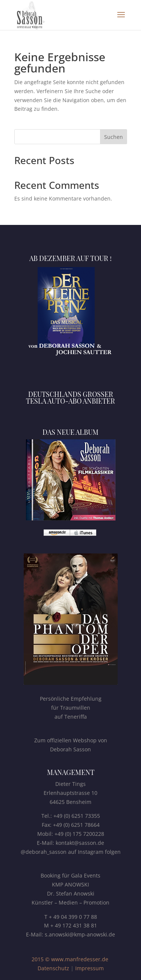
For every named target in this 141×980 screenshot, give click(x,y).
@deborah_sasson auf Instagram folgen (71, 852)
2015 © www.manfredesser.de (70, 959)
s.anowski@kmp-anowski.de (80, 934)
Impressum (89, 968)
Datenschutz (53, 968)
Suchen (114, 137)
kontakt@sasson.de (80, 843)
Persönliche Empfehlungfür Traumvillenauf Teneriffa (71, 708)
